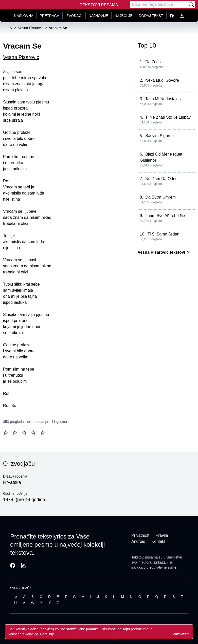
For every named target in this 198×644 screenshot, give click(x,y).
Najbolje (124, 16)
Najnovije (98, 16)
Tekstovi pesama (145, 557)
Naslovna (24, 16)
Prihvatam (181, 634)
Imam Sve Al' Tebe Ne (165, 216)
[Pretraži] (191, 5)
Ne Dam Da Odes (161, 179)
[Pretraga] (159, 5)
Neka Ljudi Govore (162, 80)
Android (138, 541)
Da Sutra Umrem (160, 197)
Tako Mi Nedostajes (163, 99)
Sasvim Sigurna (159, 136)
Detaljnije (47, 634)
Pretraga (50, 16)
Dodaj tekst (151, 16)
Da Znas (153, 62)
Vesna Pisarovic (21, 57)
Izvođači (74, 16)
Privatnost (140, 535)
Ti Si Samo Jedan (164, 234)
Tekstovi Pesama (99, 5)
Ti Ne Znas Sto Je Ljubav (168, 117)
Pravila (162, 535)
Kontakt (158, 541)
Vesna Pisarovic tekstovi (162, 252)
